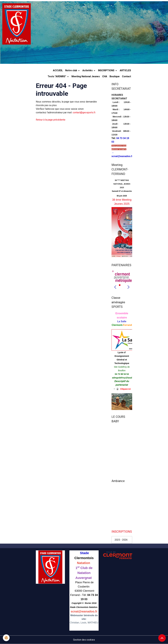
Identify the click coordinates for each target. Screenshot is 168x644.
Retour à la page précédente (51, 120)
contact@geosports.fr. (84, 112)
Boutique (115, 76)
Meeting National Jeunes (86, 76)
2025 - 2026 (121, 540)
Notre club (71, 70)
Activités (88, 70)
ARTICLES (125, 70)
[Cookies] (6, 638)
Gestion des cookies (84, 640)
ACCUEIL (58, 70)
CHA (105, 76)
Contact (126, 76)
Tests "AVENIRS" (57, 76)
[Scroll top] (162, 638)
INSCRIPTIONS (106, 70)
